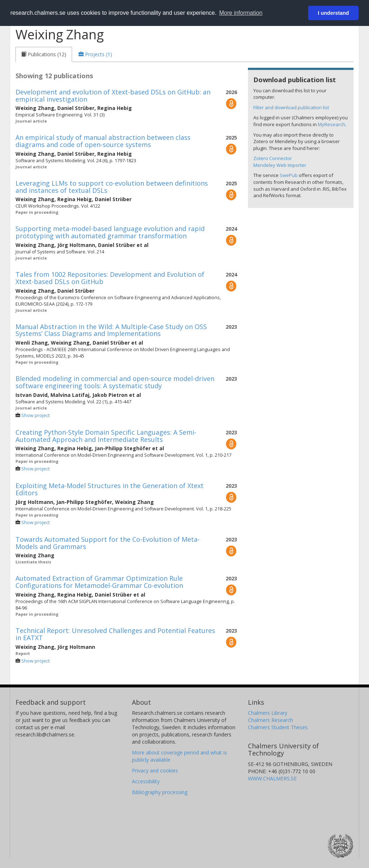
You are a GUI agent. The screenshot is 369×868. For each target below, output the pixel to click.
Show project (35, 415)
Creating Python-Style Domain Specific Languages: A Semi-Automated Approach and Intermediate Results (106, 436)
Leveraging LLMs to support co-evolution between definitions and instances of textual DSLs (112, 187)
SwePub (289, 175)
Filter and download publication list (291, 107)
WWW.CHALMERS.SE (272, 778)
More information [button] (241, 13)
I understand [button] (333, 13)
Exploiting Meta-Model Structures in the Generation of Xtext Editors (110, 489)
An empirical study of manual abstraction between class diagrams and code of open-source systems (103, 141)
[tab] (44, 54)
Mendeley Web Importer (280, 165)
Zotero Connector (273, 158)
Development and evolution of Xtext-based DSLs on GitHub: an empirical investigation (113, 96)
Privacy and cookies (155, 770)
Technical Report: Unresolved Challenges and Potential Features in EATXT (115, 634)
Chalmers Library (268, 713)
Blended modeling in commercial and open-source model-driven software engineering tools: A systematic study (115, 382)
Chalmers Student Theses (278, 727)
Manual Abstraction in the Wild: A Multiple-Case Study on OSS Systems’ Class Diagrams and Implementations (111, 330)
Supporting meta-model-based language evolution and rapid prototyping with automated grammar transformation (110, 232)
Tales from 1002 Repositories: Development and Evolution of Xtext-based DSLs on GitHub (110, 278)
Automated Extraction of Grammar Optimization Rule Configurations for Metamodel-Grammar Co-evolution (99, 582)
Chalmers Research (270, 720)
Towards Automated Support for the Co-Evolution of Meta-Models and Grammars (108, 543)
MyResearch (332, 124)
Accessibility (146, 781)
